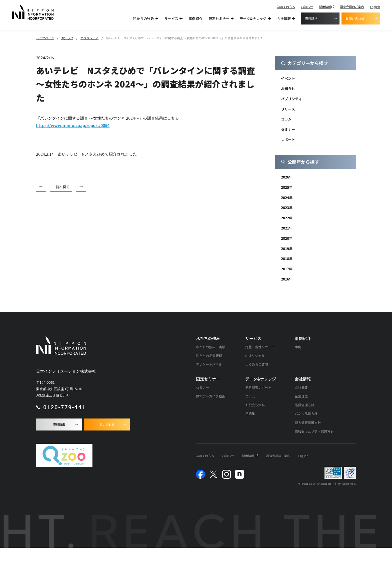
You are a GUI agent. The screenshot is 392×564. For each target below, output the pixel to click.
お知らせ (307, 7)
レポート (288, 139)
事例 (298, 347)
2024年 (287, 197)
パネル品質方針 (306, 414)
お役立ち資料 (255, 405)
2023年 (287, 207)
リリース (288, 109)
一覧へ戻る (61, 187)
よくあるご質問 (257, 364)
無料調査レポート (258, 387)
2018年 (287, 258)
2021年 (287, 228)
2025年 (287, 187)
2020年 (287, 238)
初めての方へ (286, 7)
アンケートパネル (209, 364)
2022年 (287, 218)
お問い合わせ (355, 18)
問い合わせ (107, 424)
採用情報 (325, 7)
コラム (286, 119)
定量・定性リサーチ (260, 347)
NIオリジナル (255, 356)
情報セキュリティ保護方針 (314, 431)
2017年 (287, 269)
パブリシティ (291, 99)
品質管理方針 (304, 405)
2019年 (287, 248)
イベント (288, 78)
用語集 (250, 414)
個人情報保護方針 (308, 423)
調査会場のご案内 (352, 7)
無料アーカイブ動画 (211, 396)
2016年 (287, 279)
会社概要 (301, 387)
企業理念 (301, 396)
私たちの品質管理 (209, 356)
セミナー (288, 129)
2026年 (287, 177)
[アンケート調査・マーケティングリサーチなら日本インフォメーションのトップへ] (33, 12)
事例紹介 (195, 18)
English (375, 7)
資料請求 (311, 18)
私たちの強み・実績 (211, 347)
